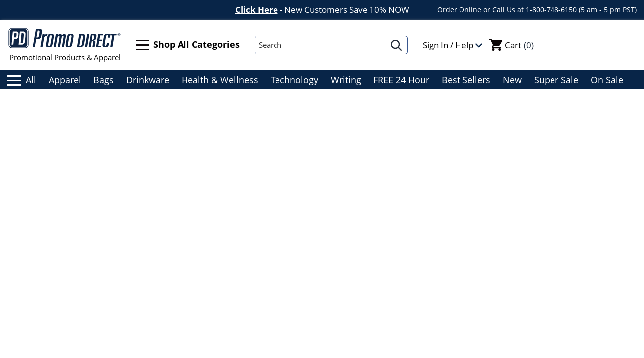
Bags (104, 80)
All (22, 80)
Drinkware (148, 80)
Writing (346, 80)
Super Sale (556, 80)
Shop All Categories (188, 45)
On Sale (607, 80)
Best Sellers (466, 80)
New (512, 80)
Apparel (65, 80)
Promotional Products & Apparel (65, 45)
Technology (294, 80)
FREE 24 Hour (401, 80)
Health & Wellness (220, 80)
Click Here (257, 10)
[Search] (321, 45)
